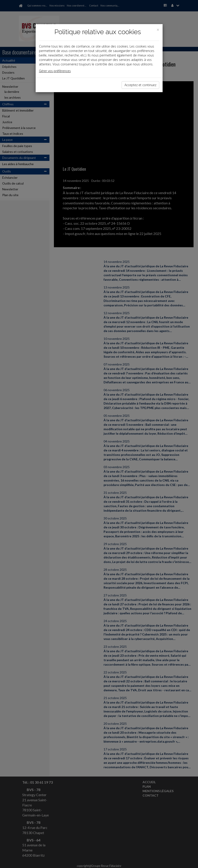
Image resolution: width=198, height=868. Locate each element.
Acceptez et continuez (140, 85)
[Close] (158, 30)
